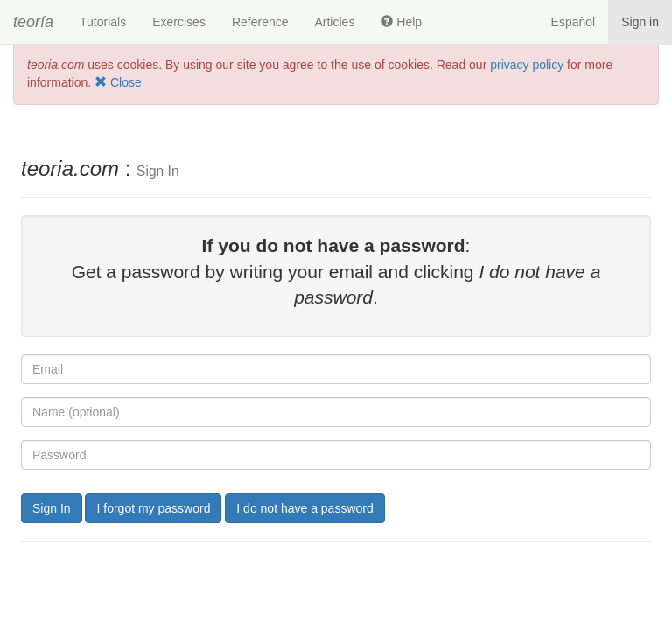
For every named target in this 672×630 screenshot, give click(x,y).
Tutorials (103, 22)
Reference (260, 22)
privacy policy (527, 65)
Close (118, 82)
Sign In (52, 508)
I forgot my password (153, 508)
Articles (334, 22)
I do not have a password (304, 508)
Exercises (179, 22)
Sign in (640, 22)
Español (574, 22)
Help (401, 22)
